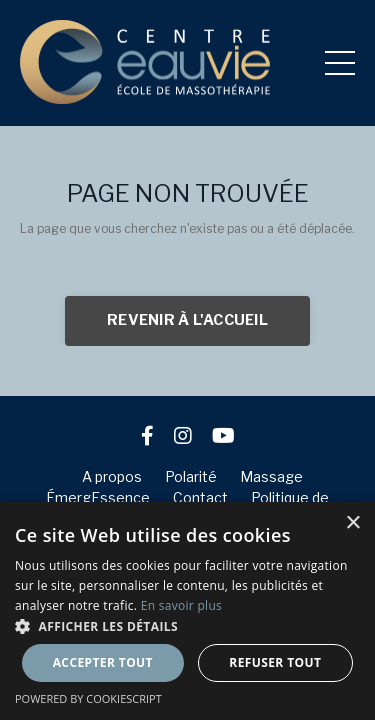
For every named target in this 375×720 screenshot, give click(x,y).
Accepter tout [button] (103, 662)
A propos (112, 476)
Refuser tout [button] (275, 662)
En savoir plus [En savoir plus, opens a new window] (181, 605)
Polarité (191, 476)
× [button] (352, 523)
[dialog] (187, 611)
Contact (200, 497)
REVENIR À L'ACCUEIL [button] (187, 320)
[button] (187, 626)
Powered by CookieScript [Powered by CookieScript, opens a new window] (88, 698)
